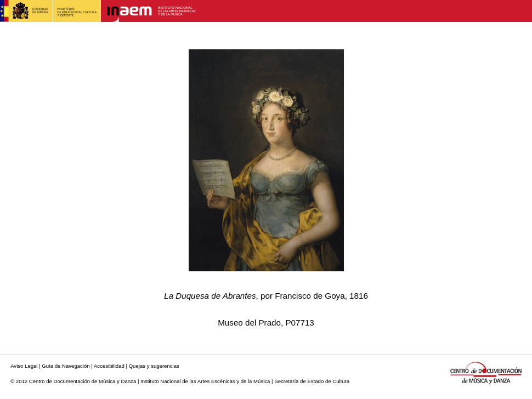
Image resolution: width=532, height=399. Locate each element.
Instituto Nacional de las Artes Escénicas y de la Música (205, 381)
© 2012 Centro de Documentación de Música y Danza (73, 381)
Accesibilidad (109, 366)
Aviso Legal (24, 366)
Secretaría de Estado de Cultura (312, 381)
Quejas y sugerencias (154, 366)
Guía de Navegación (66, 366)
